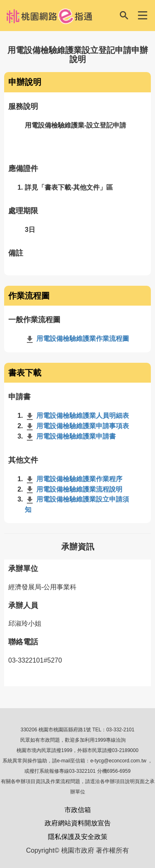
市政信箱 (78, 810)
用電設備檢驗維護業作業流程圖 (77, 339)
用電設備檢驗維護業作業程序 (74, 479)
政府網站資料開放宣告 (78, 823)
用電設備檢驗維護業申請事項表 (77, 426)
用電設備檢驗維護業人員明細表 (77, 416)
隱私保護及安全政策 (78, 837)
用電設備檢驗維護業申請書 (70, 436)
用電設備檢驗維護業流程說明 (74, 489)
